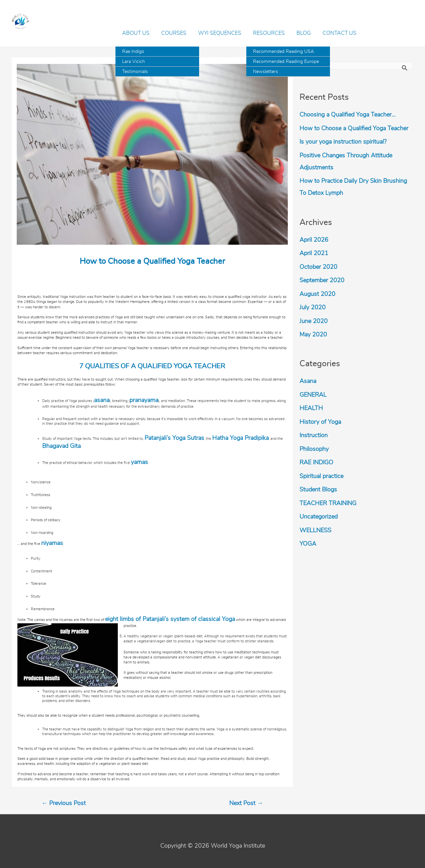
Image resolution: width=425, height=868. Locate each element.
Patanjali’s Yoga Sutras (174, 438)
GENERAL (313, 395)
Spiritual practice (321, 476)
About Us (136, 33)
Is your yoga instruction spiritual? (343, 142)
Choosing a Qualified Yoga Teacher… (348, 115)
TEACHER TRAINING (328, 503)
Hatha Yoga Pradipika (240, 438)
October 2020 (318, 267)
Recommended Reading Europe (286, 62)
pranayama (144, 400)
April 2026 (314, 240)
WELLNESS (315, 531)
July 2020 (313, 308)
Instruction (314, 436)
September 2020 (322, 281)
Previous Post (64, 803)
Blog (304, 33)
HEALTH (311, 408)
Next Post (246, 803)
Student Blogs (318, 490)
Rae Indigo (133, 52)
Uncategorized (319, 517)
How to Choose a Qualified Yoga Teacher (354, 129)
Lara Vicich (134, 62)
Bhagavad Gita (61, 446)
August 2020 (317, 294)
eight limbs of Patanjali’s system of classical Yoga (170, 619)
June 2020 (314, 321)
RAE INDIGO (316, 463)
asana (102, 400)
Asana (308, 381)
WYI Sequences (220, 33)
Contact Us (339, 33)
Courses (174, 33)
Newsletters (266, 72)
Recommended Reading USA (283, 52)
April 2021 (314, 253)
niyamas (52, 543)
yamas (139, 462)
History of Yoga (320, 422)
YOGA (308, 544)
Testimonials (135, 72)
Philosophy (314, 449)
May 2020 (313, 335)
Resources (269, 33)
